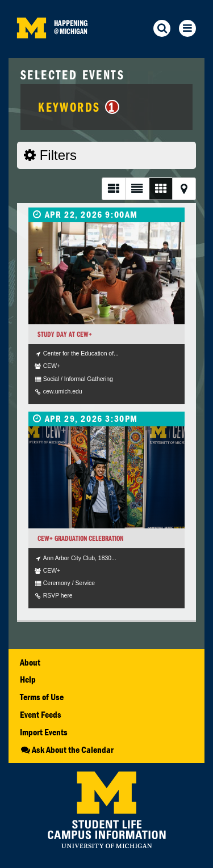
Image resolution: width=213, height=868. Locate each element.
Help (28, 679)
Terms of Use (42, 697)
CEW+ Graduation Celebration (80, 538)
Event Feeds (41, 714)
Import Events (44, 732)
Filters (50, 155)
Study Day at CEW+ (65, 334)
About (30, 662)
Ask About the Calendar (67, 750)
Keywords (79, 107)
